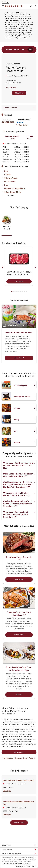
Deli (23, 431)
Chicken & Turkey (11, 178)
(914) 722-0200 (8, 122)
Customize (6, 864)
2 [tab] (14, 291)
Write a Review (22, 125)
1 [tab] (12, 291)
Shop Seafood (23, 635)
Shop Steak (24, 579)
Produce (23, 443)
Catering (8, 174)
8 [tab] (26, 291)
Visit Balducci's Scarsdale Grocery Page (19, 758)
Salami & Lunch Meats (13, 192)
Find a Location (21, 822)
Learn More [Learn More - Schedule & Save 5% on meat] (24, 358)
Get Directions (11, 87)
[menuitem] (9, 50)
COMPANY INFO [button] (19, 850)
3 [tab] (16, 291)
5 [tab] (20, 291)
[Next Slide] (35, 267)
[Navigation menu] (3, 6)
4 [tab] (18, 291)
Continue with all (31, 866)
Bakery (23, 420)
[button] (31, 6)
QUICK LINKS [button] (19, 845)
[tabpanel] (19, 266)
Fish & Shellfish (10, 181)
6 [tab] (22, 291)
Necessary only (20, 866)
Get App (24, 694)
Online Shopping (23, 385)
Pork (6, 185)
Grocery (23, 408)
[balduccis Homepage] (14, 6)
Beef (6, 171)
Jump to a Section (19, 108)
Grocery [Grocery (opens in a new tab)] (5, 2)
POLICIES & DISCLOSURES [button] (19, 854)
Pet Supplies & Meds (23, 397)
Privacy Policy (20, 864)
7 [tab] (24, 291)
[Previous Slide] (3, 267)
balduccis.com (25, 752)
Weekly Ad (7, 791)
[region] (19, 862)
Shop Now (19, 93)
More (30, 50)
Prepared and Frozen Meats (15, 188)
